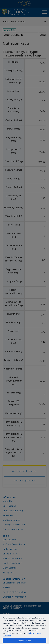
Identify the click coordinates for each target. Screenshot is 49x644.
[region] (24, 629)
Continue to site (24, 641)
